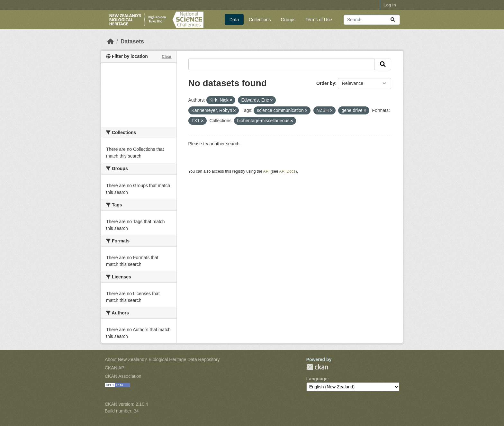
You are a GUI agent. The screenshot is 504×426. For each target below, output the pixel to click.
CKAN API (115, 368)
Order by (326, 83)
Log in (390, 5)
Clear (166, 57)
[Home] (111, 41)
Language (317, 379)
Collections (260, 20)
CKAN (317, 367)
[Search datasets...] (372, 20)
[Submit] (393, 20)
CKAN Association (123, 376)
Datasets (132, 41)
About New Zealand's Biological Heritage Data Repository (162, 359)
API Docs (287, 171)
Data (234, 20)
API (266, 171)
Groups (288, 20)
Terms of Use (319, 20)
